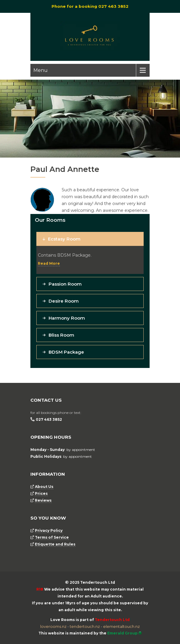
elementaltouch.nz (121, 626)
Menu (41, 70)
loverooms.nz (53, 626)
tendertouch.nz (85, 626)
